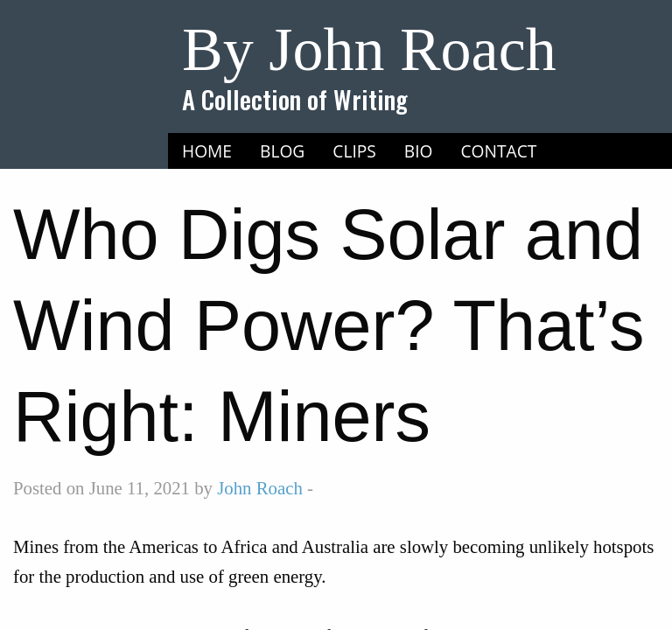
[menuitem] (207, 151)
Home (207, 151)
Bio (419, 151)
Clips (354, 151)
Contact (499, 151)
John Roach (260, 488)
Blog (282, 151)
